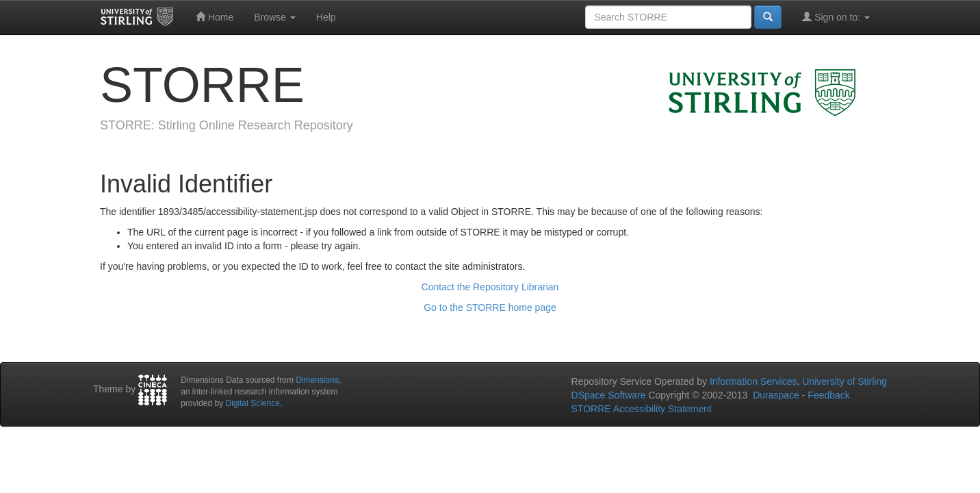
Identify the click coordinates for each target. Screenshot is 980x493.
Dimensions (317, 380)
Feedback (828, 395)
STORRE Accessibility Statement (642, 409)
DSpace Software (609, 395)
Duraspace (776, 395)
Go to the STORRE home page (490, 307)
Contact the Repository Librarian (490, 287)
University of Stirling (844, 381)
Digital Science (253, 403)
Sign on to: (836, 17)
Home (215, 17)
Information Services (753, 381)
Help (326, 17)
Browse (275, 17)
